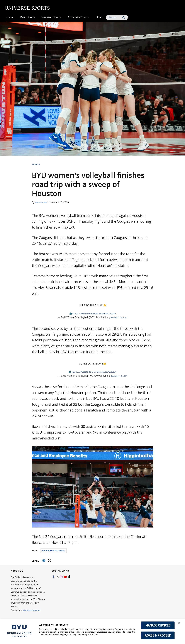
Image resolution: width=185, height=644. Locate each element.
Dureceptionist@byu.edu (23, 614)
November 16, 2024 (119, 317)
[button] (180, 625)
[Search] (117, 17)
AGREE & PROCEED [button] (158, 635)
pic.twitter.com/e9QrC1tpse (108, 313)
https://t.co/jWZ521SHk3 (78, 313)
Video (99, 17)
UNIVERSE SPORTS (27, 8)
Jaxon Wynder (43, 202)
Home (9, 17)
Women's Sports (51, 17)
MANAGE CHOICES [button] (158, 625)
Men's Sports (27, 17)
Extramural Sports (78, 17)
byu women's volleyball (54, 551)
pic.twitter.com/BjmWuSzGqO (108, 372)
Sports (36, 165)
